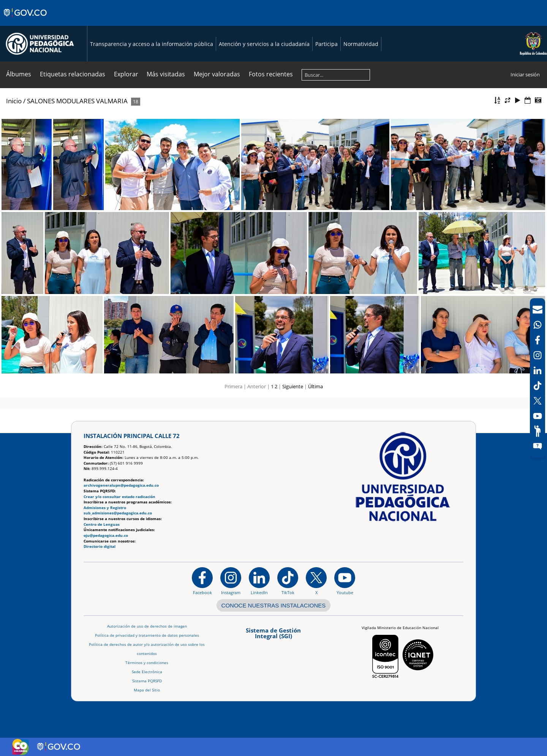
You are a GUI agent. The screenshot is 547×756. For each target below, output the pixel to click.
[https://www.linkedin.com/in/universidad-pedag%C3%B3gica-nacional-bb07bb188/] (259, 581)
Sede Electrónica (147, 672)
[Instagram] (231, 581)
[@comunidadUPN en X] (316, 581)
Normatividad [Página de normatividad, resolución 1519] (361, 44)
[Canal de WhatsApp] (538, 325)
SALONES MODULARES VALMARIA (77, 101)
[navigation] (538, 378)
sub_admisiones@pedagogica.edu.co (118, 513)
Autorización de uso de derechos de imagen (147, 626)
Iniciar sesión (525, 74)
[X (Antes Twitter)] (538, 401)
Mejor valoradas (217, 74)
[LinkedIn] (538, 370)
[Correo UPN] (538, 310)
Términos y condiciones (147, 663)
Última (315, 386)
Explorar (126, 74)
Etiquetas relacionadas (73, 74)
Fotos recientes (271, 74)
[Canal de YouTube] (538, 416)
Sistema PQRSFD (147, 681)
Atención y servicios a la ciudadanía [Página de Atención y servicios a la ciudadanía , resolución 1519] (264, 44)
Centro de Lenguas (102, 524)
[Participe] (538, 431)
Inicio (14, 101)
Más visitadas (166, 74)
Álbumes (19, 74)
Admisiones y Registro (105, 508)
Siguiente (293, 386)
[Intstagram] (538, 355)
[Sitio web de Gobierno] (26, 20)
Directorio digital (100, 546)
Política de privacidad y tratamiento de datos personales (147, 635)
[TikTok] (538, 386)
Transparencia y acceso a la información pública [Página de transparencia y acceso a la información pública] (152, 44)
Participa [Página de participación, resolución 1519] (326, 44)
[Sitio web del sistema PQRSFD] (538, 446)
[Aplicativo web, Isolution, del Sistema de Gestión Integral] (273, 636)
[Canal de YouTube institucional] (345, 581)
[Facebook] (538, 340)
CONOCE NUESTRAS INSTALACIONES (274, 605)
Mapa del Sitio (147, 690)
